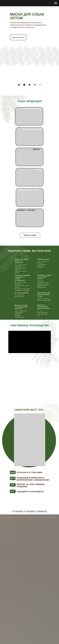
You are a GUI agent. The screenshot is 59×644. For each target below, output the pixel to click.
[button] (30, 235)
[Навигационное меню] (56, 3)
